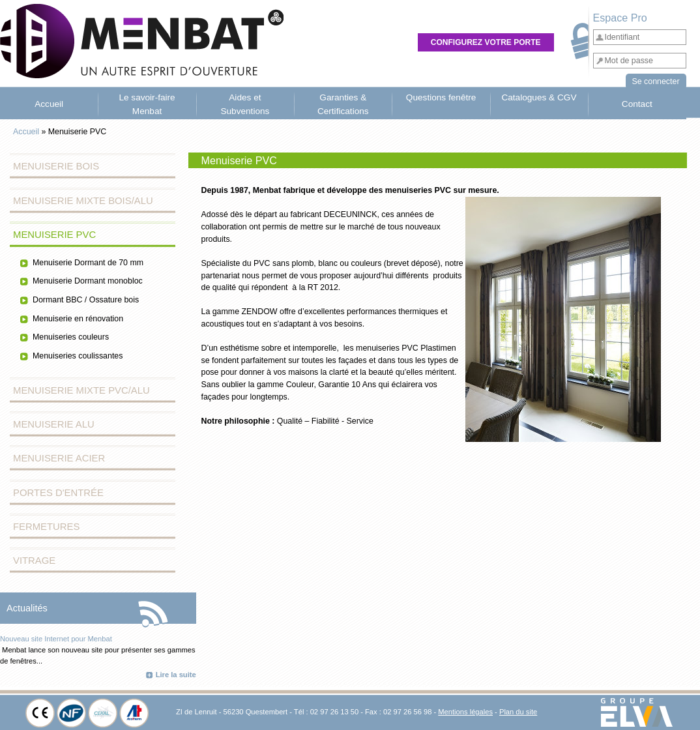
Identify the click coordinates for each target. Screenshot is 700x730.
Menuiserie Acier (59, 458)
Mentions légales (465, 712)
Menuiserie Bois (56, 166)
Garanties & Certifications (343, 104)
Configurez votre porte (486, 42)
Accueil (49, 104)
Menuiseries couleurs (71, 337)
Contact (637, 104)
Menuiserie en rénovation (78, 319)
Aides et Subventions (245, 104)
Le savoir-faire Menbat (147, 104)
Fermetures (46, 527)
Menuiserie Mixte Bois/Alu (83, 201)
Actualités (27, 608)
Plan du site (518, 712)
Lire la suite (176, 675)
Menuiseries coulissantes (78, 356)
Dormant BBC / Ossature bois (86, 300)
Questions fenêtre (441, 97)
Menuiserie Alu (54, 424)
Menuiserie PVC (54, 235)
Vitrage (34, 561)
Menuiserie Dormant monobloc (88, 281)
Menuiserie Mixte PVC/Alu (81, 390)
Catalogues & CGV (539, 97)
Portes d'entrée (58, 493)
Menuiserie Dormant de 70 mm (88, 263)
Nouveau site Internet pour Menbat (56, 639)
